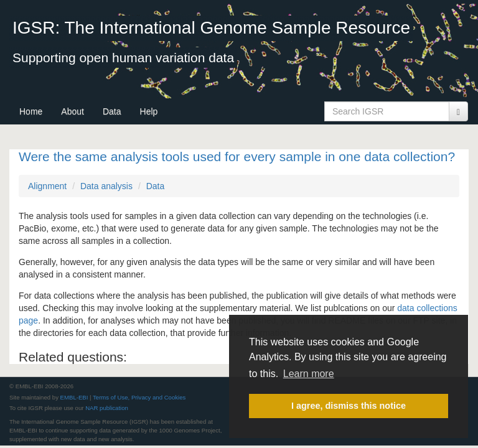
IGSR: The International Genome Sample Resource (211, 28)
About (73, 111)
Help (149, 111)
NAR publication (107, 408)
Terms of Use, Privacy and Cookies (139, 397)
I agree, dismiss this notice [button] (349, 406)
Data (112, 111)
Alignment (47, 186)
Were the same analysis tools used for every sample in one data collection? (237, 156)
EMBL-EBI (74, 397)
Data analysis (106, 186)
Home (31, 111)
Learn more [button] (309, 374)
